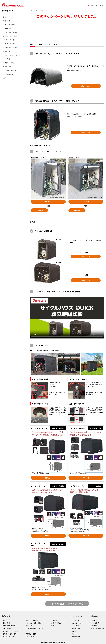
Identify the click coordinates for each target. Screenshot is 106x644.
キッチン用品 (7, 67)
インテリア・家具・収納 (11, 48)
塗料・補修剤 (7, 29)
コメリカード (76, 634)
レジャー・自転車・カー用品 (12, 55)
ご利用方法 (94, 620)
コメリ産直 (75, 626)
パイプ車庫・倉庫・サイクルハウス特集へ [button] (67, 604)
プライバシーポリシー (97, 628)
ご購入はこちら (86, 86)
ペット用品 (6, 59)
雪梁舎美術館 (76, 637)
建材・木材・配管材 (9, 25)
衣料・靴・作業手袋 (9, 44)
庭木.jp (74, 631)
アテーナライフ (77, 628)
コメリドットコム (77, 623)
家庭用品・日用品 (9, 63)
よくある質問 (95, 623)
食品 (4, 78)
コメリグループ (77, 620)
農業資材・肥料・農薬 (10, 36)
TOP (31, 11)
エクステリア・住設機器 (11, 32)
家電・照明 (6, 51)
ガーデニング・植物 (9, 40)
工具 (4, 17)
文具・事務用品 (8, 74)
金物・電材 (6, 21)
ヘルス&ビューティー (10, 71)
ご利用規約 (94, 626)
